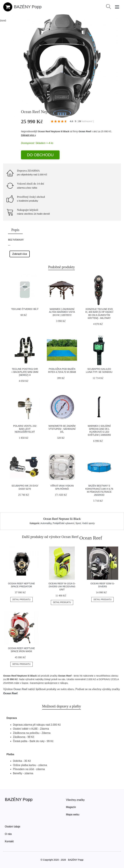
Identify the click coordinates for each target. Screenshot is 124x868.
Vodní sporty (88, 523)
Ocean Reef (85, 131)
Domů (3, 21)
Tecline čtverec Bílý (25, 309)
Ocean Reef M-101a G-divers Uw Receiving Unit (62, 587)
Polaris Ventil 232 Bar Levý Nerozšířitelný (25, 429)
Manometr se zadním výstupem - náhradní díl (62, 429)
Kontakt (9, 841)
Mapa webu (73, 815)
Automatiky (46, 523)
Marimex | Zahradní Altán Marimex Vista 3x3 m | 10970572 (62, 312)
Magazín (71, 807)
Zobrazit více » (28, 135)
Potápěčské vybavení (63, 523)
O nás (8, 834)
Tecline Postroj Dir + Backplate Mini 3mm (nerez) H (25, 372)
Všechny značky (75, 800)
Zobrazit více (20, 254)
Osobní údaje (13, 827)
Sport (78, 523)
